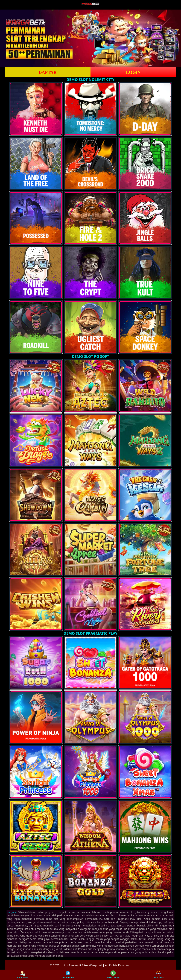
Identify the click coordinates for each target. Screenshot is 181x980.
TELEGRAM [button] (68, 975)
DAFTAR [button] (48, 72)
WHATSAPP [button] (113, 975)
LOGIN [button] (133, 72)
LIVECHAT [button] (158, 975)
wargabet (12, 912)
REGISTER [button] (23, 975)
